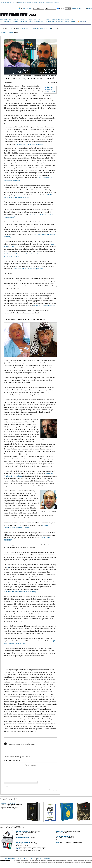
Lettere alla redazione (23, 840)
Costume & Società (39, 21)
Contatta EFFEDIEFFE (63, 838)
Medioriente (22, 20)
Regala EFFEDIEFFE (38, 2)
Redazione (28, 2)
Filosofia (55, 20)
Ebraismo (16, 21)
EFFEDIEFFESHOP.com (8, 805)
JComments (53, 792)
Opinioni (55, 21)
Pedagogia (48, 21)
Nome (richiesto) (31, 765)
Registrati (89, 9)
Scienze (67, 20)
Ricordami (62, 9)
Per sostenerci (49, 2)
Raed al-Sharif (14, 247)
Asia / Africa (37, 20)
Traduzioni (67, 21)
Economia (30, 21)
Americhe (16, 20)
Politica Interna (8, 20)
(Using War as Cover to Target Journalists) (30, 144)
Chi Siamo (21, 2)
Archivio (15, 2)
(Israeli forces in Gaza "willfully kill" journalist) (28, 269)
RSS (58, 845)
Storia (2, 21)
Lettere (73, 21)
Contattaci (57, 2)
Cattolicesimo (8, 21)
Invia (7, 788)
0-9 (9, 28)
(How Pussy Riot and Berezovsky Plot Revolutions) (20, 592)
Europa (30, 20)
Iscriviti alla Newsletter (23, 845)
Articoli (10, 33)
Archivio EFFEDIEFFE (23, 834)
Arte (72, 20)
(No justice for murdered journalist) (44, 306)
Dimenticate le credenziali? (79, 9)
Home (2, 20)
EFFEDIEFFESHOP (6, 2)
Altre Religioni (23, 21)
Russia (48, 20)
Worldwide (61, 21)
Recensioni (61, 20)
